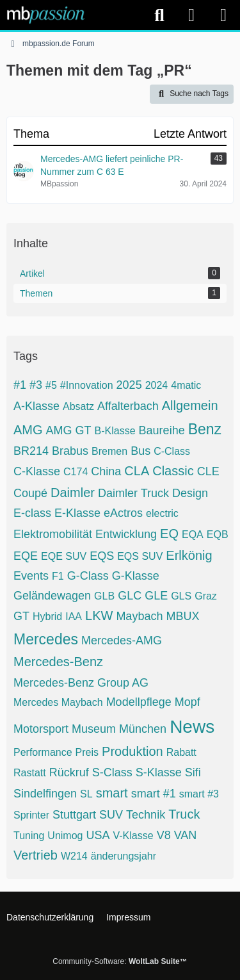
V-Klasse (133, 836)
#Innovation (87, 385)
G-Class (88, 576)
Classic (173, 471)
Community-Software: (120, 961)
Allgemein (190, 405)
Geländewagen (52, 596)
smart (112, 793)
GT (21, 616)
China (106, 471)
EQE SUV (64, 556)
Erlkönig (189, 555)
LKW (99, 616)
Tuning (29, 836)
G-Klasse (136, 576)
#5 (51, 385)
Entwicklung (126, 534)
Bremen (109, 451)
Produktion (132, 751)
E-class (32, 513)
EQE (26, 556)
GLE (156, 596)
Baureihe (162, 430)
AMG (28, 430)
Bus (140, 451)
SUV (111, 815)
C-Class (172, 451)
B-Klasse (115, 431)
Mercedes (46, 639)
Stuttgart (74, 815)
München (143, 729)
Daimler (73, 493)
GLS (181, 596)
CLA (137, 471)
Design (190, 493)
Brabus (70, 451)
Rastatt (30, 773)
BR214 (31, 451)
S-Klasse (159, 772)
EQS (102, 556)
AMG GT (69, 430)
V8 (164, 835)
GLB (104, 596)
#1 (20, 385)
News (192, 727)
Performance (43, 752)
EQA (193, 535)
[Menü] (223, 15)
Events (31, 576)
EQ (169, 534)
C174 (76, 472)
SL (86, 794)
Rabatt (181, 752)
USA (98, 835)
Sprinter (31, 815)
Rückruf (69, 772)
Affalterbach (128, 406)
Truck (184, 814)
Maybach (139, 616)
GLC (130, 596)
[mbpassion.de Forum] (46, 15)
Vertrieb (36, 855)
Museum (94, 729)
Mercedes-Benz (58, 662)
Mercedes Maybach (58, 702)
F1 (58, 576)
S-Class (112, 772)
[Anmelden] (191, 15)
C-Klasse (37, 471)
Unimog (65, 836)
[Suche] (159, 15)
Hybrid (47, 617)
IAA (74, 617)
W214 (74, 856)
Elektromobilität (53, 534)
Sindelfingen (45, 794)
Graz (206, 596)
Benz (205, 429)
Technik (146, 815)
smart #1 (154, 794)
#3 (36, 385)
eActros (123, 513)
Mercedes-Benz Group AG (81, 683)
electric (162, 513)
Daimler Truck (133, 493)
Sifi (193, 772)
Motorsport (41, 729)
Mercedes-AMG (122, 641)
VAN (186, 835)
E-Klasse (77, 513)
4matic (186, 385)
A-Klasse (36, 406)
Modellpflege (139, 702)
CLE (208, 471)
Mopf (188, 702)
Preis (87, 752)
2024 (157, 385)
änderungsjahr (124, 856)
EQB (218, 535)
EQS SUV (140, 556)
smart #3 (199, 794)
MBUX (182, 616)
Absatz (78, 406)
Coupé (30, 493)
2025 (129, 385)
